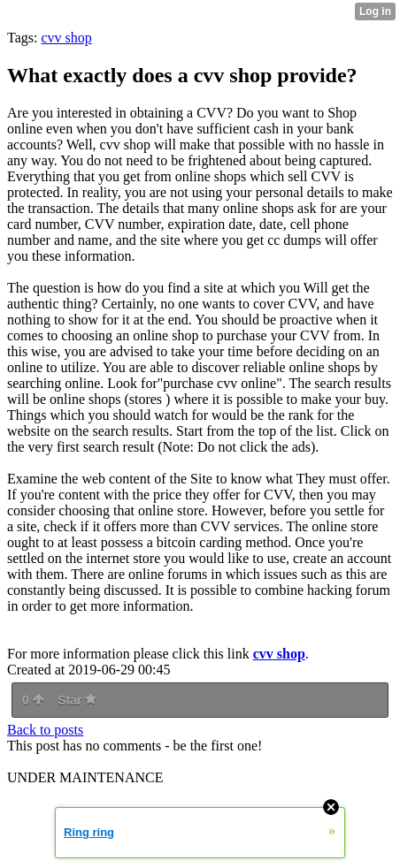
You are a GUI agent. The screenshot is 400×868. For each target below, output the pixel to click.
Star (77, 700)
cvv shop (66, 38)
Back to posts (45, 730)
